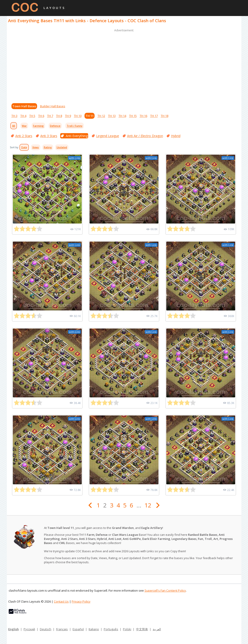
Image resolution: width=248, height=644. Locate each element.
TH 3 (14, 116)
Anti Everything (77, 136)
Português (111, 629)
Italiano (94, 629)
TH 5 (32, 116)
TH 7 (50, 116)
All (14, 126)
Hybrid (176, 136)
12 (148, 505)
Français (62, 629)
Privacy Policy (81, 601)
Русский (29, 629)
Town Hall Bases (24, 106)
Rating (48, 147)
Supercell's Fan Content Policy (165, 590)
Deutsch (46, 629)
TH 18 (165, 116)
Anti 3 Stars (49, 136)
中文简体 (142, 629)
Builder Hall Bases (53, 106)
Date (24, 147)
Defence (55, 126)
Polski (127, 629)
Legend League (108, 136)
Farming (38, 126)
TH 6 (41, 116)
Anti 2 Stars (24, 136)
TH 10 (78, 116)
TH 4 (23, 116)
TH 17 (154, 116)
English (14, 629)
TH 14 (122, 116)
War (24, 126)
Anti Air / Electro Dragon (145, 136)
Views (36, 147)
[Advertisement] (124, 65)
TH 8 (59, 116)
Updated (62, 147)
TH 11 (90, 116)
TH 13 (112, 116)
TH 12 (101, 116)
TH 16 (143, 116)
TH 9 (68, 116)
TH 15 (133, 116)
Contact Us (61, 601)
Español (78, 629)
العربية (157, 629)
